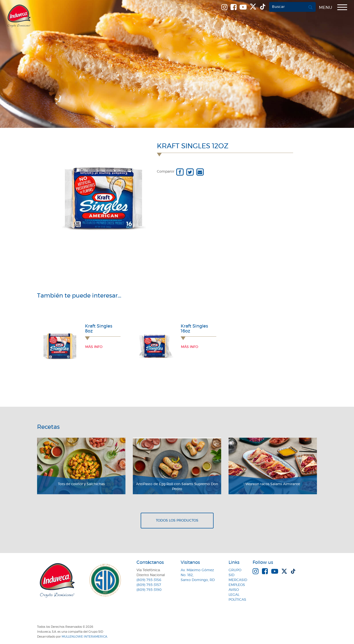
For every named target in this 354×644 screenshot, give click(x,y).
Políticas (237, 600)
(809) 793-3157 (149, 585)
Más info (94, 347)
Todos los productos (177, 521)
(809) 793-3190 (149, 590)
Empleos (237, 585)
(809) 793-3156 (149, 580)
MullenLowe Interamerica (84, 637)
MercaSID (238, 580)
